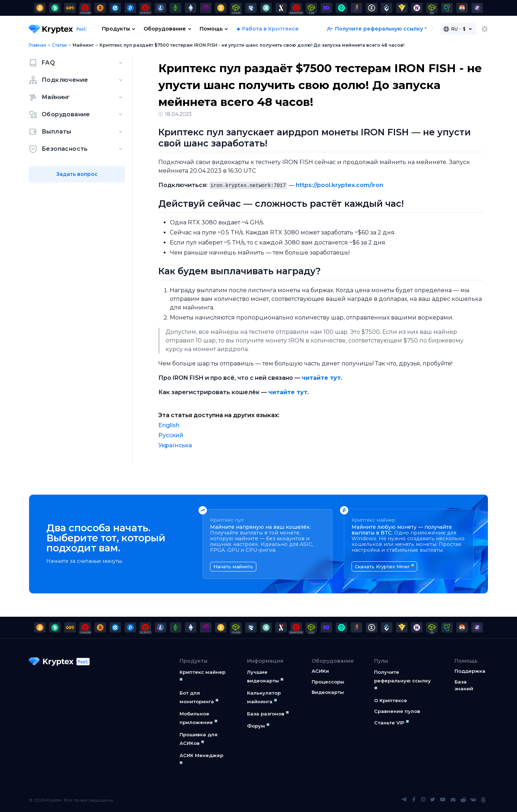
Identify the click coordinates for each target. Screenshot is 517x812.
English (169, 425)
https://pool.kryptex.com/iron (339, 185)
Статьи (59, 45)
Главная (37, 45)
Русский (171, 435)
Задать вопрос (77, 174)
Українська (175, 445)
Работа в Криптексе (270, 29)
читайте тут (321, 378)
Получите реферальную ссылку (375, 29)
